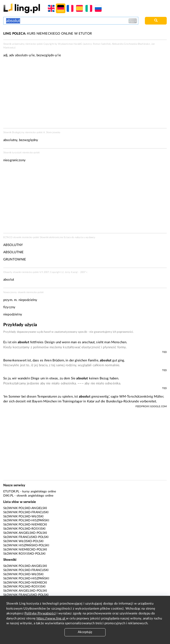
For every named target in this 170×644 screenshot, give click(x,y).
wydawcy (90, 237)
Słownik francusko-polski (26, 537)
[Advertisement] (85, 199)
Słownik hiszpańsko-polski (26, 545)
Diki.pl (8, 496)
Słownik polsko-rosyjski (24, 529)
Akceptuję (85, 632)
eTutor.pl (11, 492)
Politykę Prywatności (40, 613)
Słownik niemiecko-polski (25, 550)
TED (164, 352)
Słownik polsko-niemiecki (25, 525)
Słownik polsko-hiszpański (26, 520)
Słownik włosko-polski (23, 541)
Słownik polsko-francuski (26, 512)
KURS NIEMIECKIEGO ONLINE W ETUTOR (48, 34)
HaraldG (78, 44)
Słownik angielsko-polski (25, 533)
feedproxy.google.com (151, 406)
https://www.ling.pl (51, 618)
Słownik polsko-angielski (25, 508)
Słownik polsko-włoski (23, 517)
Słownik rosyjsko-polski (24, 554)
